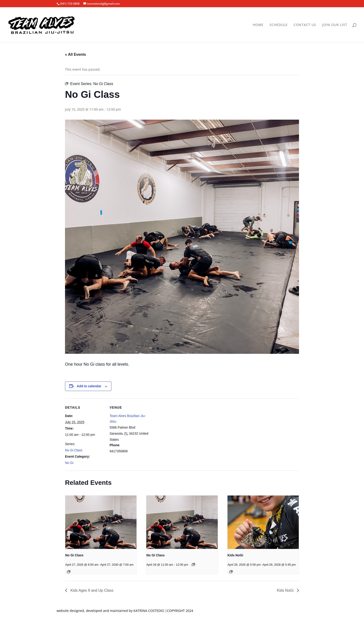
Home (258, 25)
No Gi (69, 463)
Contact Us (305, 25)
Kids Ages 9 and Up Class (91, 590)
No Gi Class (74, 450)
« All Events (75, 54)
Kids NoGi (235, 555)
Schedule (279, 25)
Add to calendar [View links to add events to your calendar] (89, 386)
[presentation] (101, 522)
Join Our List (335, 25)
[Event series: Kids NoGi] (231, 572)
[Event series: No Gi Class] (69, 572)
